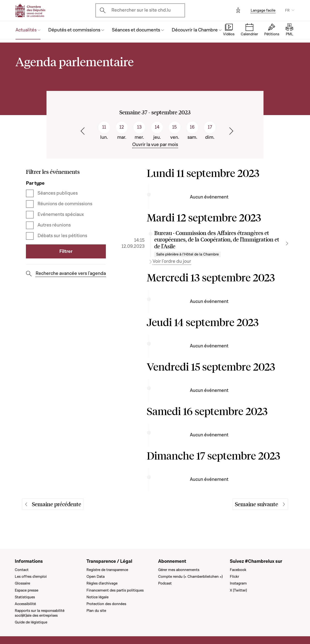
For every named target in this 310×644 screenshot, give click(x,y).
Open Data (96, 577)
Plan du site (96, 611)
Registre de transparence (107, 570)
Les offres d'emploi (31, 577)
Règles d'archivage (102, 583)
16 (192, 127)
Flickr (234, 577)
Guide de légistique (31, 622)
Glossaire (22, 583)
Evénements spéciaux (61, 215)
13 (139, 127)
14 (157, 127)
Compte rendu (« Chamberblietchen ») (190, 577)
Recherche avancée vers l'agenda (71, 273)
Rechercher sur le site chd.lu (141, 10)
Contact (22, 570)
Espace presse (27, 590)
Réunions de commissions (65, 204)
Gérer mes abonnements (179, 570)
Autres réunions (54, 225)
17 (210, 127)
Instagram (238, 583)
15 (174, 127)
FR (287, 10)
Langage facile (263, 10)
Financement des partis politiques (115, 590)
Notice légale (97, 597)
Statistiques (25, 597)
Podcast (165, 583)
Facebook (238, 570)
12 (122, 127)
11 (104, 127)
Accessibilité (25, 604)
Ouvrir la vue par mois (155, 145)
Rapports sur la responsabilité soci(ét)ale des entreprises (40, 613)
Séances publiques (58, 193)
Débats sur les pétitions (62, 236)
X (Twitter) (238, 590)
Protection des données (106, 604)
